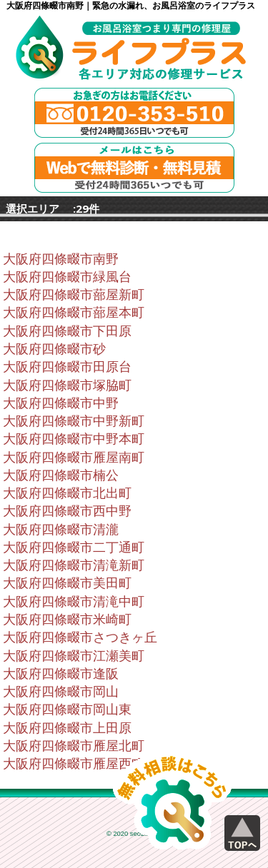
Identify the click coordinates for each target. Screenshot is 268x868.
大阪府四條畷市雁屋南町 (74, 458)
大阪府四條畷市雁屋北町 (74, 746)
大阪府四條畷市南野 (61, 259)
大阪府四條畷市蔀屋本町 (74, 313)
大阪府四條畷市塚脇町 (67, 385)
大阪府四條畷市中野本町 (74, 439)
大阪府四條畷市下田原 (67, 331)
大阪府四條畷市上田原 (67, 728)
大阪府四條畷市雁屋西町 (74, 764)
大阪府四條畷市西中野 (67, 511)
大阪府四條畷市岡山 (61, 692)
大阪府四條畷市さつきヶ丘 (80, 637)
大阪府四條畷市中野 (61, 403)
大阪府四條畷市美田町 (67, 583)
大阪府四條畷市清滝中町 (74, 602)
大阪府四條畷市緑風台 (67, 277)
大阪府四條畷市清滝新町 (74, 565)
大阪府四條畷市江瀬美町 (74, 656)
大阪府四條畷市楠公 (61, 475)
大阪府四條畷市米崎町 (67, 620)
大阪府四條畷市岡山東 (67, 710)
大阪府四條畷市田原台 (67, 367)
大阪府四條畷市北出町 (67, 493)
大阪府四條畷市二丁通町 (74, 547)
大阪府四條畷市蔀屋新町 (74, 295)
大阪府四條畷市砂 (54, 349)
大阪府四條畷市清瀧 (61, 530)
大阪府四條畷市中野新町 (74, 421)
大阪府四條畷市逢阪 (61, 674)
